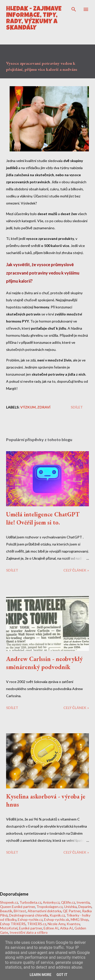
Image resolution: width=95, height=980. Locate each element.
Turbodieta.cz (30, 902)
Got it (62, 975)
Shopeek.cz (9, 902)
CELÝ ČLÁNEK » (76, 570)
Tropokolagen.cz (50, 907)
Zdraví (44, 407)
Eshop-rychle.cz (30, 919)
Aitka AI (66, 928)
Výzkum (28, 407)
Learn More (41, 975)
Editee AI (51, 928)
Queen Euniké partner (17, 907)
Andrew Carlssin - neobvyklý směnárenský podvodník (44, 663)
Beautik (6, 911)
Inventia (83, 902)
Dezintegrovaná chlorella (29, 915)
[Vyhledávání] (74, 9)
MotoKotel (9, 928)
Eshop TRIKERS (13, 924)
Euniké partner (31, 928)
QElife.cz (68, 902)
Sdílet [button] (77, 407)
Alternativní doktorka (44, 911)
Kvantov (73, 924)
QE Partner (72, 911)
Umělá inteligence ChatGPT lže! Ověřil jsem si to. (43, 518)
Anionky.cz (51, 902)
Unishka (70, 907)
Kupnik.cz (57, 915)
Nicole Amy (56, 924)
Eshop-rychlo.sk (57, 919)
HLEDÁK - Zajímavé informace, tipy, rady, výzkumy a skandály (34, 19)
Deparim (85, 907)
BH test (20, 911)
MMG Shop (80, 919)
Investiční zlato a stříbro (29, 932)
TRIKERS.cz (37, 924)
